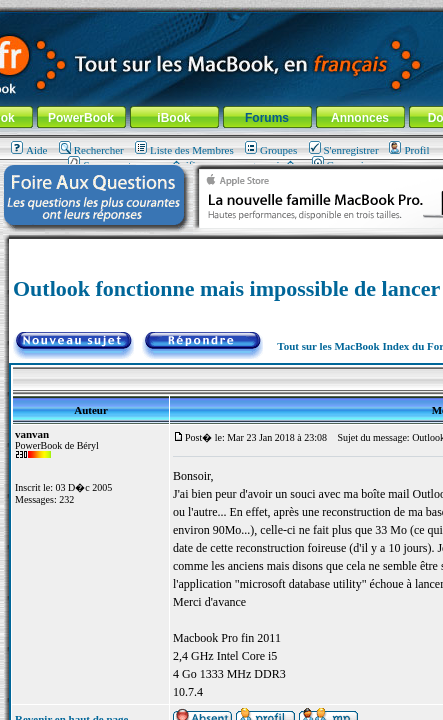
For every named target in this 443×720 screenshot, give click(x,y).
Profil (409, 150)
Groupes (271, 150)
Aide (29, 150)
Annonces (360, 118)
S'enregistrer (344, 150)
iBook (173, 118)
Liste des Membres (184, 150)
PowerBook (81, 118)
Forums (267, 118)
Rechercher (91, 150)
